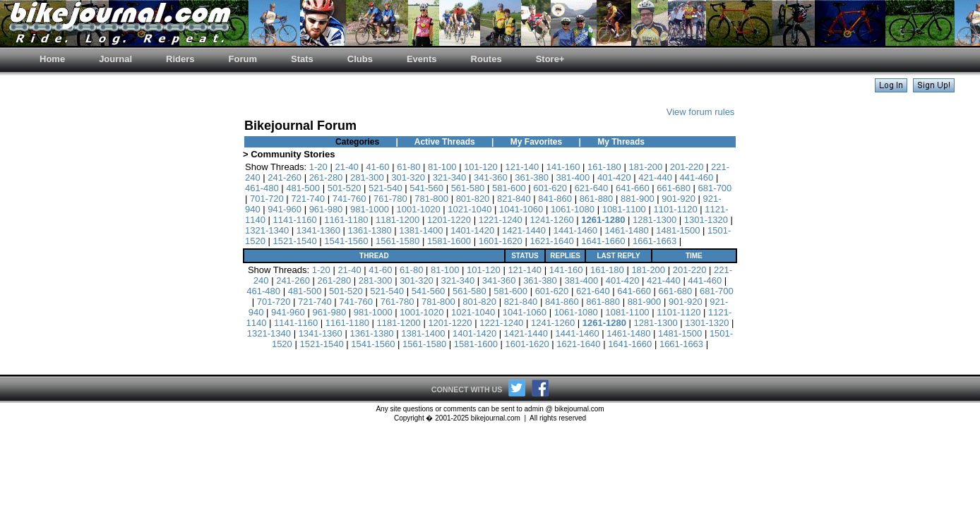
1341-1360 (318, 230)
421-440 (655, 177)
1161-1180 (346, 220)
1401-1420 (472, 230)
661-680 (674, 188)
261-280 (326, 177)
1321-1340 (267, 230)
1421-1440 (524, 230)
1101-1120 (675, 209)
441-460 (697, 177)
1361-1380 (370, 230)
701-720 (267, 199)
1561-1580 (398, 241)
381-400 (573, 177)
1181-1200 (398, 220)
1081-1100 (624, 209)
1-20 (318, 167)
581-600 (509, 188)
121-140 (522, 167)
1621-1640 (551, 241)
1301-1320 (706, 220)
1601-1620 (501, 241)
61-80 (408, 167)
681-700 (715, 188)
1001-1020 (419, 209)
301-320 (408, 177)
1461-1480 (626, 230)
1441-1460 (575, 230)
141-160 (563, 167)
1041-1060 (521, 209)
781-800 (431, 199)
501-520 (345, 188)
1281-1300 (655, 220)
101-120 (481, 167)
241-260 (285, 177)
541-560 (426, 188)
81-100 (442, 167)
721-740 (308, 199)
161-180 (604, 167)
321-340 (450, 177)
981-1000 (370, 209)
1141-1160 (295, 220)
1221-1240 (501, 220)
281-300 (367, 177)
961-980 (326, 209)
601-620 (550, 188)
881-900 (638, 199)
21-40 (346, 167)
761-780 (390, 199)
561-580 (468, 188)
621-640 (592, 188)
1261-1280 (603, 220)
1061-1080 (573, 209)
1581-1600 (449, 241)
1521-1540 (295, 241)
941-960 (285, 209)
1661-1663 (655, 241)
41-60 (377, 167)
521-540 (386, 188)
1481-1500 (678, 230)
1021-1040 (470, 209)
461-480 (262, 188)
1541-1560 (346, 241)
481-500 (303, 188)
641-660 (633, 188)
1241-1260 (551, 220)
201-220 (687, 167)
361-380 (532, 177)
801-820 (473, 199)
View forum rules (701, 112)
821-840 (514, 199)
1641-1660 (603, 241)
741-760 (349, 199)
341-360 (491, 177)
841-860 (555, 199)
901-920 (679, 199)
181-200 (645, 167)
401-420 (614, 177)
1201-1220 (449, 220)
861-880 (597, 199)
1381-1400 (421, 230)
